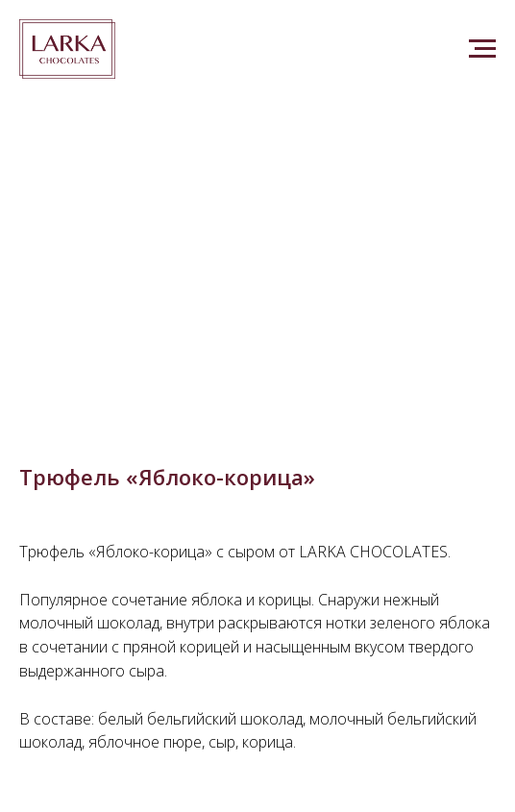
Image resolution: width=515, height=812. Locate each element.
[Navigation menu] (482, 49)
